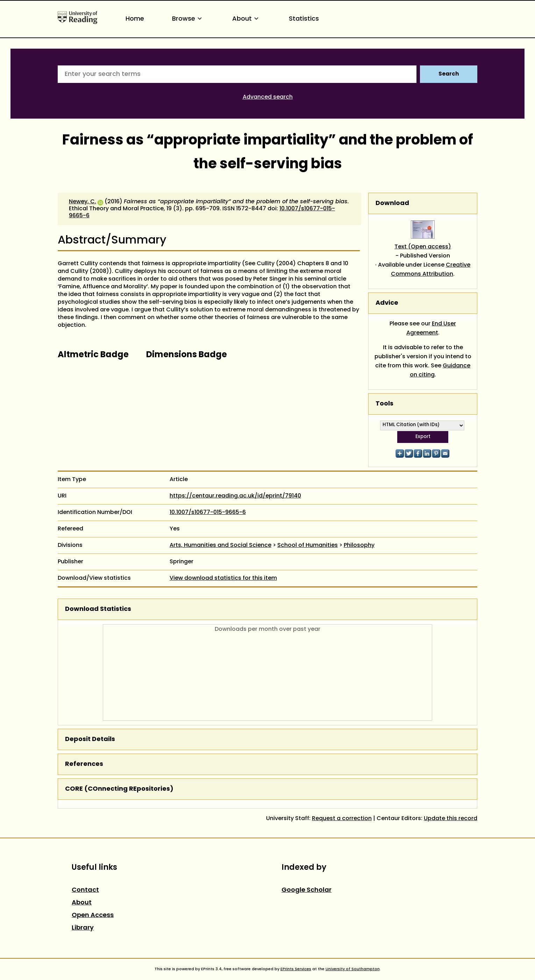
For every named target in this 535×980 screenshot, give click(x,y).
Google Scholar (306, 890)
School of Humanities (308, 545)
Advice (387, 303)
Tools (384, 404)
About (247, 19)
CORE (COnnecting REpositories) (119, 789)
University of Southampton (353, 969)
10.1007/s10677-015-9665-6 (208, 513)
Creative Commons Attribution (431, 270)
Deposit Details (90, 739)
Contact (85, 890)
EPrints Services (296, 969)
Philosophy (359, 545)
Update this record (451, 819)
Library (83, 928)
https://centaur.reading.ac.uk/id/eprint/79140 (235, 496)
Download (392, 203)
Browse (188, 19)
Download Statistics (98, 609)
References (84, 764)
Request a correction (342, 819)
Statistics (304, 19)
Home (135, 19)
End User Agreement (431, 329)
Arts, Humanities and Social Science (220, 545)
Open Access (93, 915)
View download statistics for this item (223, 578)
